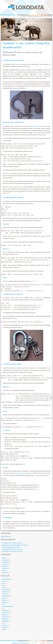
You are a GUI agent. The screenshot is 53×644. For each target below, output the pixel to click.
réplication (5, 615)
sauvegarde (5, 618)
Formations (29, 16)
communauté (6, 556)
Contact (42, 16)
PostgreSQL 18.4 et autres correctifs (12, 539)
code (4, 584)
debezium (5, 590)
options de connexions (19, 470)
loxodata (5, 563)
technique (5, 565)
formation (5, 561)
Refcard (47, 16)
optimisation (6, 607)
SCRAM (40, 74)
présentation (6, 613)
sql (3, 620)
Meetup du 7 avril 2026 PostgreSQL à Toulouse (15, 542)
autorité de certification (37, 126)
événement (5, 569)
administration (6, 576)
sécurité (4, 622)
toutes (4, 554)
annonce (5, 578)
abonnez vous (6, 533)
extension (5, 597)
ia (3, 605)
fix (3, 601)
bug (3, 582)
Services (23, 16)
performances (6, 609)
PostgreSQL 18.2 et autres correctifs (12, 548)
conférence (5, 559)
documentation (6, 592)
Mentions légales (6, 641)
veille (4, 567)
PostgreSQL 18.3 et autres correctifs (12, 546)
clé (15, 203)
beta (4, 580)
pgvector (5, 611)
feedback (5, 599)
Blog (51, 16)
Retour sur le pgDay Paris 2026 (11, 544)
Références (36, 16)
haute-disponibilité (8, 603)
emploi (4, 595)
